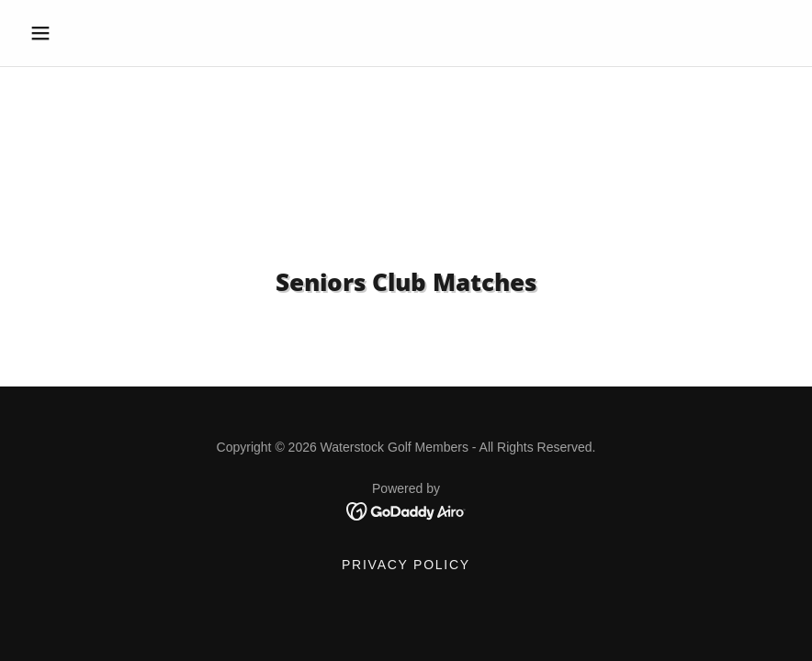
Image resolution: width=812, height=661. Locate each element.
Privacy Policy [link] (406, 565)
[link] (406, 511)
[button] (79, 33)
